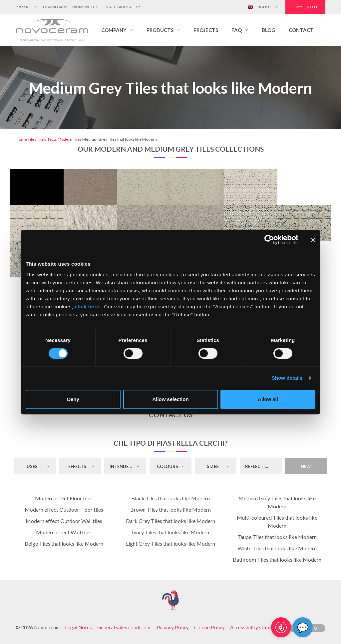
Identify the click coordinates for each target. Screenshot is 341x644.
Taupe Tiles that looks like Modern (277, 537)
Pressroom (27, 7)
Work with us (86, 7)
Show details (287, 378)
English (259, 7)
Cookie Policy (209, 627)
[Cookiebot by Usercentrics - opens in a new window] (269, 240)
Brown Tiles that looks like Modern (170, 509)
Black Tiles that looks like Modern (170, 498)
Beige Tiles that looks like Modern (64, 543)
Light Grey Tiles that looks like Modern (170, 543)
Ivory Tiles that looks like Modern (170, 532)
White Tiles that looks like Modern (277, 548)
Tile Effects (47, 139)
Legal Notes (78, 627)
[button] (117, 30)
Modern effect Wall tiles (64, 532)
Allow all (268, 399)
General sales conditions (124, 627)
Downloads (55, 7)
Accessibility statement (256, 627)
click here (87, 306)
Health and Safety (122, 7)
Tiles (32, 139)
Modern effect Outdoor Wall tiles (64, 521)
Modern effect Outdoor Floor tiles (64, 509)
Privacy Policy (173, 627)
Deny (73, 399)
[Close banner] (313, 240)
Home (21, 139)
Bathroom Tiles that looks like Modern (277, 559)
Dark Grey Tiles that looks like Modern (170, 521)
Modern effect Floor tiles (64, 498)
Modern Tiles (70, 139)
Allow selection (170, 399)
